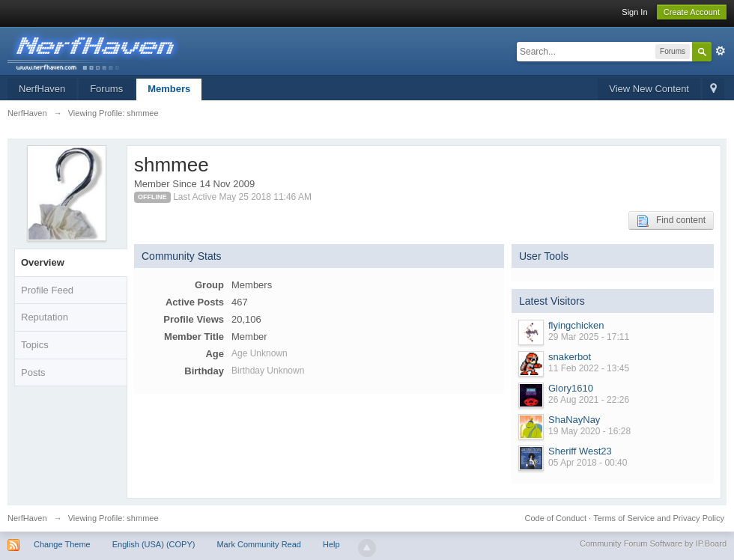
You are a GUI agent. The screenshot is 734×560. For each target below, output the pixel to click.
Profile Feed (47, 290)
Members (169, 89)
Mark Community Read (258, 544)
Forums (106, 89)
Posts (33, 372)
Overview (43, 262)
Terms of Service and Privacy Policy (659, 518)
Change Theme (62, 544)
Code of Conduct (555, 518)
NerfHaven (42, 89)
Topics (35, 345)
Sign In (634, 12)
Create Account (692, 12)
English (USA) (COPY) (154, 544)
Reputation (45, 317)
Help (331, 544)
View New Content (649, 89)
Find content (671, 221)
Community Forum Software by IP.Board (653, 544)
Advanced (721, 51)
